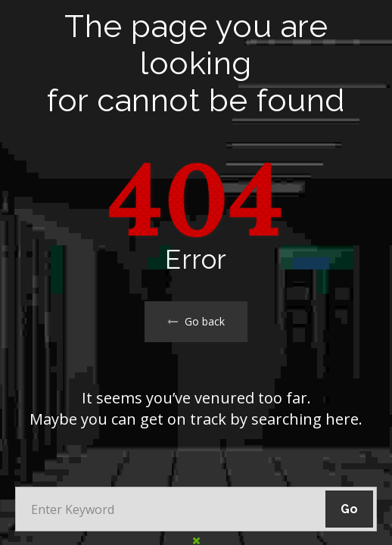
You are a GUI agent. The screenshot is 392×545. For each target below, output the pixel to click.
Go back (196, 321)
